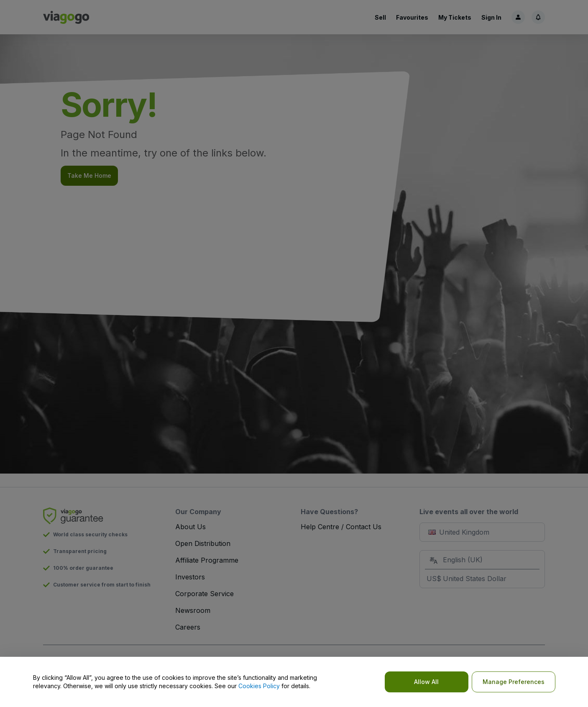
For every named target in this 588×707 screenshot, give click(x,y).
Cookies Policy (259, 686)
